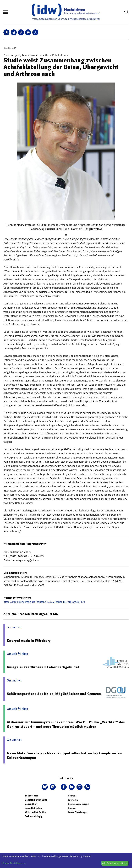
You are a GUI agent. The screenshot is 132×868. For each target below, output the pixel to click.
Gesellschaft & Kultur (37, 800)
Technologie (32, 796)
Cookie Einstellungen (78, 812)
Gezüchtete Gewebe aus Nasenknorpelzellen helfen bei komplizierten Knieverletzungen (64, 755)
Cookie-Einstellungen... (14, 863)
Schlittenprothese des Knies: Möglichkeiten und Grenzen (54, 694)
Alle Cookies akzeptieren (115, 863)
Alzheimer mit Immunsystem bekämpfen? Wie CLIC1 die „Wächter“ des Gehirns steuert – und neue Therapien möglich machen (66, 724)
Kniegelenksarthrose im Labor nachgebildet (43, 667)
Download (96, 229)
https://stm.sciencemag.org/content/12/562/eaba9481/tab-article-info (44, 602)
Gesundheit (31, 804)
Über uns (72, 796)
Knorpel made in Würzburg (29, 641)
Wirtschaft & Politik (35, 812)
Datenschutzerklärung (78, 804)
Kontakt (72, 808)
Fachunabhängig (34, 816)
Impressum (73, 800)
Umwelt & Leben (34, 808)
